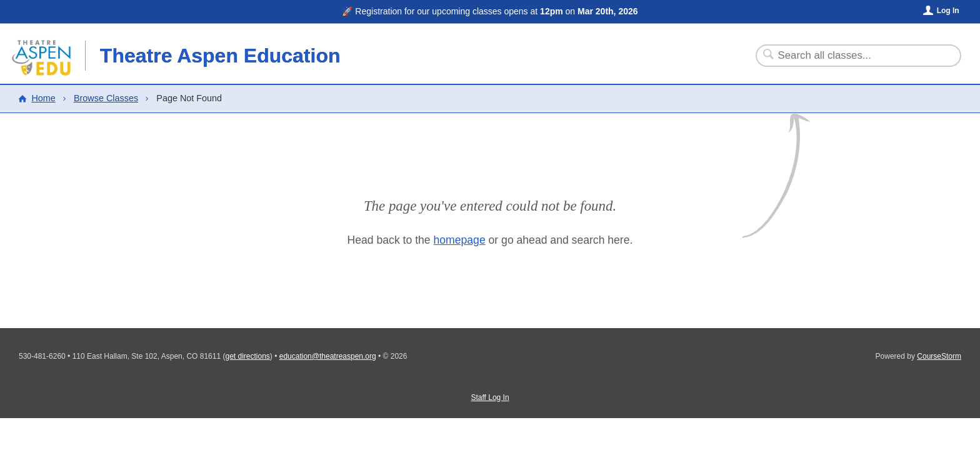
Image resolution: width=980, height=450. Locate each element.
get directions (247, 356)
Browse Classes (106, 98)
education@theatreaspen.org (328, 356)
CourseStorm (939, 356)
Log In (948, 11)
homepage (460, 240)
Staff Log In (490, 397)
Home (43, 98)
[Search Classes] (851, 56)
